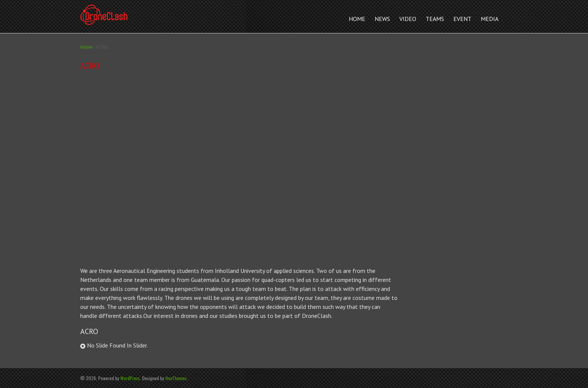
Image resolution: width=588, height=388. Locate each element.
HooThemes (176, 378)
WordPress (130, 378)
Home (86, 47)
